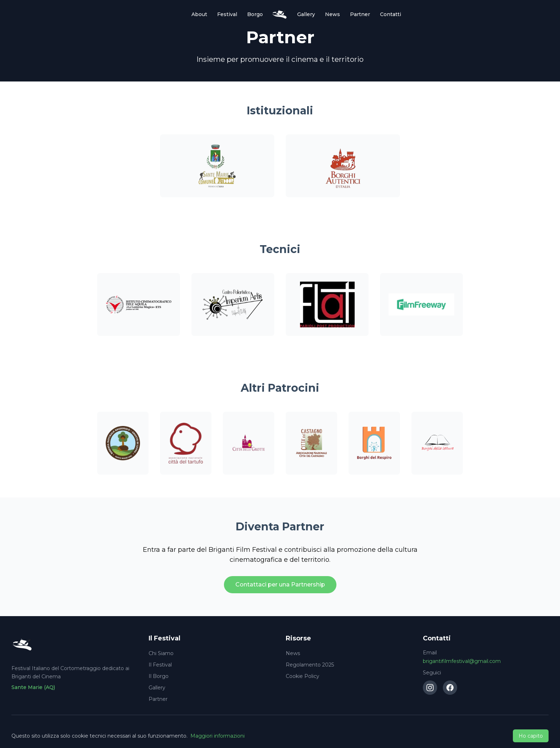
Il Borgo (159, 676)
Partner (360, 14)
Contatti (391, 14)
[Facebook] (450, 688)
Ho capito (531, 736)
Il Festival (160, 665)
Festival (227, 14)
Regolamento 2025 (310, 665)
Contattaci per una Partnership (280, 584)
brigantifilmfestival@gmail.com (462, 661)
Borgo (255, 14)
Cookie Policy (302, 676)
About (199, 14)
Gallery (306, 14)
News (332, 14)
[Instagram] (430, 688)
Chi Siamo (161, 653)
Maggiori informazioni (217, 736)
